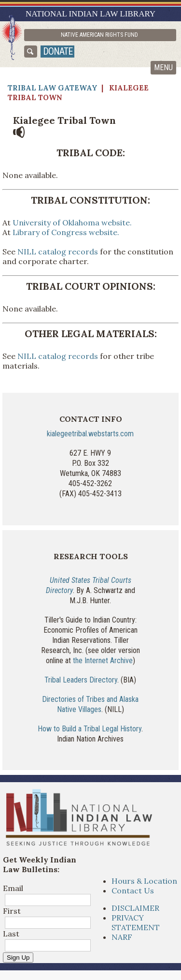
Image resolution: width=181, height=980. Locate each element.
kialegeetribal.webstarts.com (90, 434)
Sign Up (18, 958)
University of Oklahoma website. (72, 223)
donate (58, 51)
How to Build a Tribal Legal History (90, 729)
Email (13, 888)
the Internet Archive (103, 661)
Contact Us (133, 891)
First (12, 911)
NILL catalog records (58, 252)
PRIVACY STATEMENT (136, 922)
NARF (122, 937)
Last (11, 934)
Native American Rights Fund (99, 35)
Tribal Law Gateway (53, 88)
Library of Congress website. (66, 232)
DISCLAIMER (135, 908)
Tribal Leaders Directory (81, 680)
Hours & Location (144, 881)
